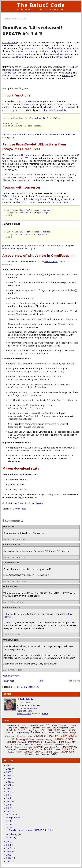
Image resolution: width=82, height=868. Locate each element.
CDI (48, 725)
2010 (9, 848)
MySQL (50, 739)
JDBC (50, 736)
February (13, 834)
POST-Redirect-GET (67, 742)
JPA (57, 736)
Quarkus (26, 744)
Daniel (7, 526)
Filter (51, 732)
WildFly (54, 754)
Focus (58, 733)
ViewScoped (67, 752)
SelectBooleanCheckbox (63, 744)
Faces (44, 733)
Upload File (68, 749)
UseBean (11, 752)
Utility (19, 752)
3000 (9, 765)
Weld (38, 754)
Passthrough (22, 742)
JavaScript (40, 736)
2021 (9, 785)
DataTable (11, 730)
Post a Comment (11, 676)
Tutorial (48, 749)
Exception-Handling (23, 733)
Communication (59, 726)
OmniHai (11, 742)
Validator (28, 752)
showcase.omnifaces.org (55, 54)
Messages (41, 740)
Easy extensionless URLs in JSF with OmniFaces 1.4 (44, 48)
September (14, 817)
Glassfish (65, 733)
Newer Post (8, 681)
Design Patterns (24, 730)
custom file (54, 110)
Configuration (24, 728)
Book (42, 726)
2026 (9, 769)
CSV (48, 728)
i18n (14, 736)
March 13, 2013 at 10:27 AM (15, 581)
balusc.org (34, 708)
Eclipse (72, 730)
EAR (64, 730)
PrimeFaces (16, 744)
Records (39, 744)
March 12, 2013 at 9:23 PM (14, 557)
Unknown (8, 586)
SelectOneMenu (12, 747)
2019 (9, 792)
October (13, 814)
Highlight (73, 733)
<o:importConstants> (26, 101)
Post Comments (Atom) (28, 687)
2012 (9, 842)
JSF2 (12, 509)
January (12, 837)
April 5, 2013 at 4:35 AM (13, 602)
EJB (8, 732)
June (11, 824)
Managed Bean (26, 739)
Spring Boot (55, 747)
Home (42, 681)
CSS (43, 728)
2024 (9, 775)
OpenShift (21, 57)
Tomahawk (23, 750)
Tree (40, 750)
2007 (9, 858)
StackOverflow (69, 747)
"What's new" (51, 261)
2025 (9, 772)
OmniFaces (21, 509)
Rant (33, 744)
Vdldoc (56, 752)
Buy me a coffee (24, 714)
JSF (64, 735)
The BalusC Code (41, 5)
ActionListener (11, 726)
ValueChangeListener (43, 752)
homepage (68, 75)
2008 (9, 855)
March (12, 827)
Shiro (46, 747)
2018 (9, 795)
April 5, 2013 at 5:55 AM (13, 635)
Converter (36, 728)
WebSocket (29, 754)
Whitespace (45, 754)
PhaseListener (51, 742)
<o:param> (43, 196)
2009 (9, 851)
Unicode (57, 750)
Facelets (36, 732)
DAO (72, 728)
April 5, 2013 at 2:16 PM (13, 670)
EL (13, 733)
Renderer (48, 744)
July (11, 821)
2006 (9, 861)
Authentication (33, 726)
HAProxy (60, 57)
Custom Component (60, 728)
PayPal (45, 714)
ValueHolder (9, 196)
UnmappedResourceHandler (26, 155)
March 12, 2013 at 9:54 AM (14, 539)
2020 (9, 788)
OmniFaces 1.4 (10, 43)
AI (19, 725)
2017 (9, 798)
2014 (9, 808)
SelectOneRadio (26, 747)
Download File (39, 730)
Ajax (24, 725)
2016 (9, 801)
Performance (35, 742)
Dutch (57, 730)
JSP (12, 739)
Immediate (21, 736)
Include (30, 736)
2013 (9, 811)
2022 (9, 782)
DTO (49, 730)
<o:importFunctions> (15, 104)
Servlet (38, 747)
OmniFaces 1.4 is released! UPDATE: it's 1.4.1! (31, 830)
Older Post (74, 681)
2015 (9, 805)
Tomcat (33, 749)
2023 (9, 779)
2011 (9, 845)
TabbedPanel (12, 750)
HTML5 (8, 736)
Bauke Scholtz (11, 544)
